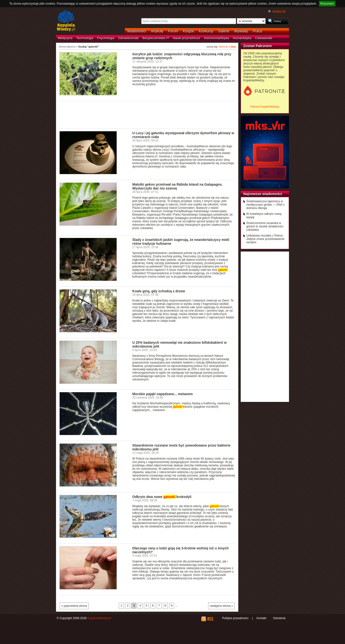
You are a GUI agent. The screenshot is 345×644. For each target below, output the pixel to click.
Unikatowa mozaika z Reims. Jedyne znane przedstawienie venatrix (265, 239)
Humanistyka (242, 38)
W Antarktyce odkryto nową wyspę (264, 216)
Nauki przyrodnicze (187, 38)
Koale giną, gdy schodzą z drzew (159, 291)
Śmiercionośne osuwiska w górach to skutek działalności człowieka (265, 226)
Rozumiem (327, 4)
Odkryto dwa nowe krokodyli (162, 497)
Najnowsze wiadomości (263, 194)
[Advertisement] (147, 114)
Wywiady (241, 31)
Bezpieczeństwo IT (156, 38)
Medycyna (65, 38)
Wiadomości (137, 31)
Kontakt (261, 618)
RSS (210, 619)
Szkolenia (279, 618)
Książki (189, 31)
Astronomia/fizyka (217, 38)
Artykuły (157, 31)
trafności (223, 47)
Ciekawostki (264, 38)
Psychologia (106, 38)
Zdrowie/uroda (128, 38)
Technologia (85, 38)
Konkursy (206, 31)
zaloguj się (279, 11)
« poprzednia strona (74, 606)
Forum (173, 31)
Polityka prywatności (235, 618)
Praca (258, 31)
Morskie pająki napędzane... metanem (162, 394)
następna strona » (221, 606)
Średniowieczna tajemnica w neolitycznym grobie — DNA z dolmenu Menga (265, 205)
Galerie (224, 31)
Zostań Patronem (258, 46)
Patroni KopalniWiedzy (265, 107)
